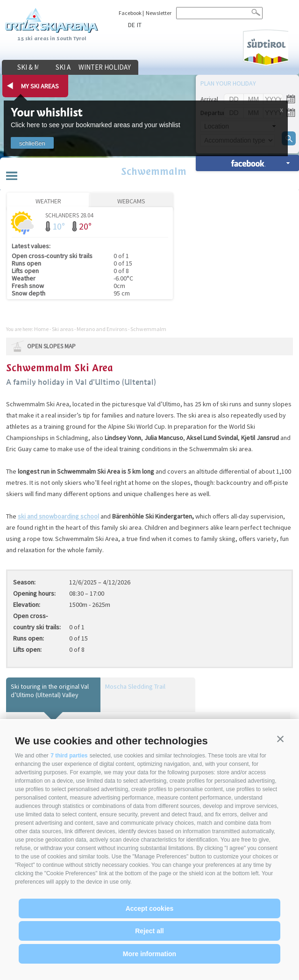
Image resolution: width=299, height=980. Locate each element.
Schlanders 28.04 (69, 215)
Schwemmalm (149, 172)
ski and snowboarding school (58, 516)
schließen (32, 143)
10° (59, 226)
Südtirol (264, 47)
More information (149, 954)
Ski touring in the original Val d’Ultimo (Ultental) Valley (50, 691)
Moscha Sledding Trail (135, 686)
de (132, 25)
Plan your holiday (228, 83)
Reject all (149, 931)
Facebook (130, 13)
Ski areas (110, 68)
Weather (48, 201)
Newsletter (159, 13)
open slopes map (51, 346)
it (139, 25)
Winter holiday (182, 68)
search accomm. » (247, 163)
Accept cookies (150, 908)
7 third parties (69, 756)
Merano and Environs (102, 329)
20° (85, 226)
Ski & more (37, 68)
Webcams (131, 201)
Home (41, 329)
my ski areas (40, 86)
